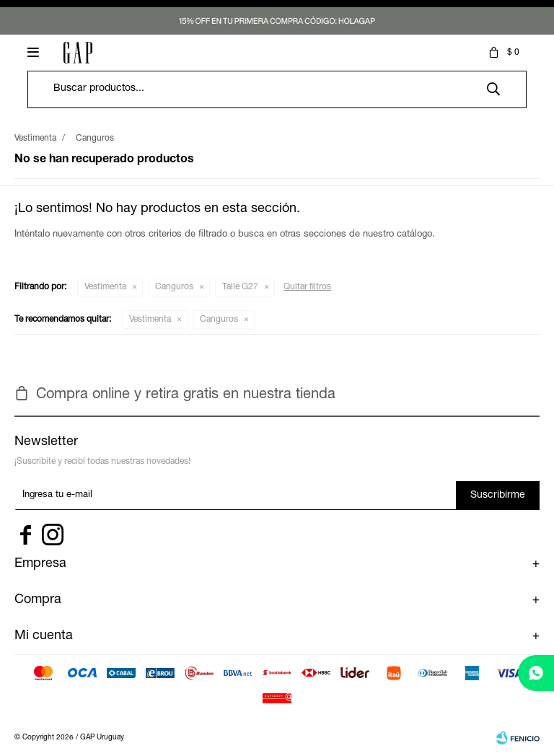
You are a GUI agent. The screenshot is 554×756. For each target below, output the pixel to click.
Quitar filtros (307, 287)
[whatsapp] (536, 673)
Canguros (174, 287)
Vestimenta (105, 287)
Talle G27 (240, 287)
